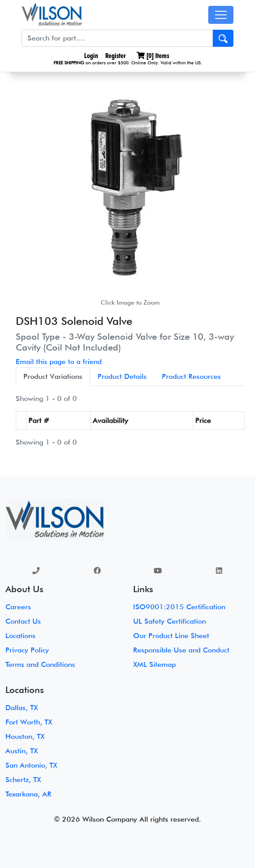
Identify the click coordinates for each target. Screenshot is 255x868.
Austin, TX (22, 751)
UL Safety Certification (170, 621)
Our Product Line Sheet (171, 636)
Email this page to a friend (59, 362)
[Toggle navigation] (221, 15)
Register (116, 56)
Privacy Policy (27, 650)
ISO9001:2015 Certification (179, 607)
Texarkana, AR (28, 794)
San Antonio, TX (31, 765)
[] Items (153, 56)
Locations (20, 636)
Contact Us (23, 621)
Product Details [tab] (122, 376)
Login (90, 56)
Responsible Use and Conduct (181, 650)
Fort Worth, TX (29, 722)
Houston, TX (25, 736)
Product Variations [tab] (53, 376)
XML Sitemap (154, 664)
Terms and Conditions (40, 664)
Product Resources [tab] (191, 376)
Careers (18, 607)
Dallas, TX (22, 708)
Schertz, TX (23, 780)
